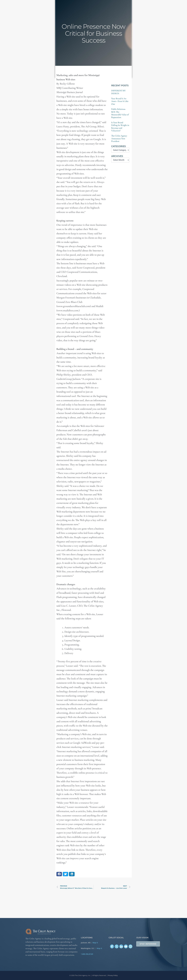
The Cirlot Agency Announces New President (119, 138)
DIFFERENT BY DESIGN (118, 92)
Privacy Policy (113, 976)
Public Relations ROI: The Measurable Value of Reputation (120, 113)
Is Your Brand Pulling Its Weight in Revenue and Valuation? (120, 127)
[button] (59, 874)
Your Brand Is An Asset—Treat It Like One (120, 101)
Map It (95, 943)
